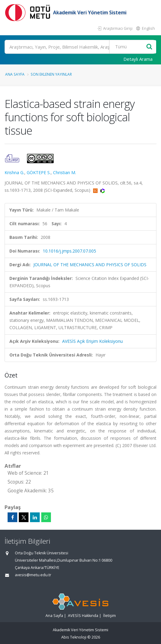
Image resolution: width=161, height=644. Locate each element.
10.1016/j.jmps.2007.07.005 (69, 251)
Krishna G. (14, 172)
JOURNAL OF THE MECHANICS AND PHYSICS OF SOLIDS (90, 265)
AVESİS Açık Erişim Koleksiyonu (92, 341)
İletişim (109, 616)
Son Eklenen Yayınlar (51, 74)
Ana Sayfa (15, 74)
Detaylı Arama (138, 59)
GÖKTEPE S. (39, 172)
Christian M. (65, 172)
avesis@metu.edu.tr (33, 575)
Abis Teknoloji (74, 637)
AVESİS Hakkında (83, 616)
